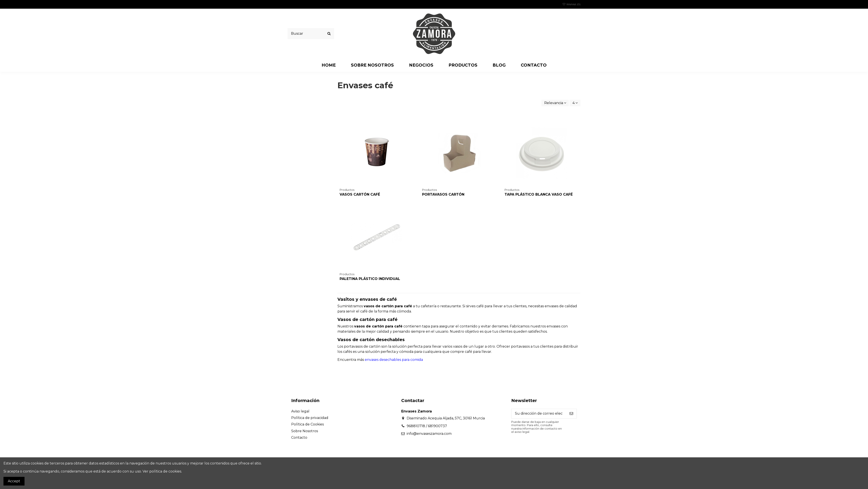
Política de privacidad (310, 418)
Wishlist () (571, 4)
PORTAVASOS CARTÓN (443, 194)
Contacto (299, 437)
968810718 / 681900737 (427, 426)
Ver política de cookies (162, 471)
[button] (421, 65)
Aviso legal (300, 411)
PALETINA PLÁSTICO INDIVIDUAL (370, 279)
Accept (14, 481)
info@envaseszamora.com (429, 434)
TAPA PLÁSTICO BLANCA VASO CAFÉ (539, 194)
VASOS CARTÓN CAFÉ (360, 194)
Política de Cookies (307, 424)
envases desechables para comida (394, 360)
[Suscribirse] (571, 414)
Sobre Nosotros (305, 431)
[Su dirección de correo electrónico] (539, 414)
